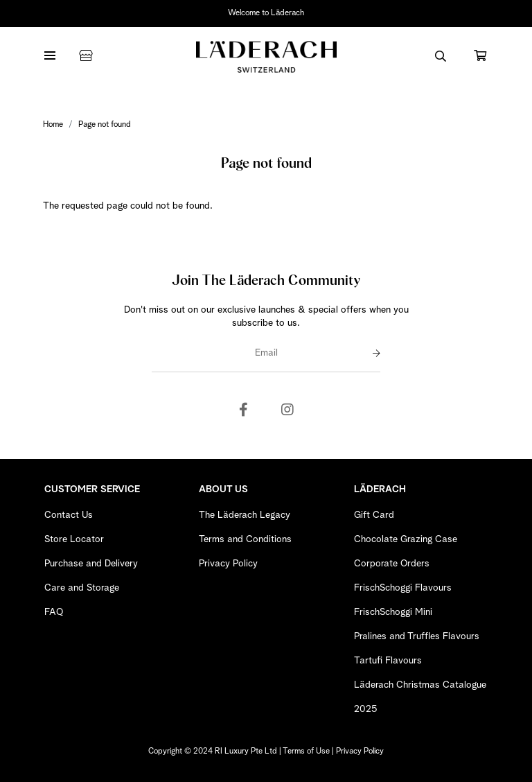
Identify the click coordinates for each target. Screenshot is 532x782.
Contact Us (69, 515)
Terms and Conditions (245, 539)
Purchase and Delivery (91, 564)
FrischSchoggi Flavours (403, 588)
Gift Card (374, 515)
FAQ (54, 612)
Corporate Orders (392, 564)
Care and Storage (82, 588)
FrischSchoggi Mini (393, 612)
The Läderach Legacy (245, 515)
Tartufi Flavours (388, 661)
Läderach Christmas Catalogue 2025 (420, 697)
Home (53, 125)
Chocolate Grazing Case (406, 539)
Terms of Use (306, 751)
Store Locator (74, 539)
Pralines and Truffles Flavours (417, 636)
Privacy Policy (228, 564)
